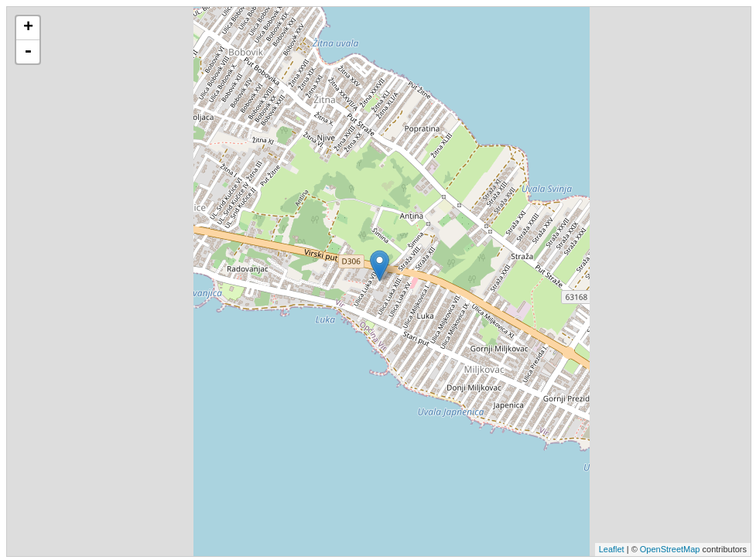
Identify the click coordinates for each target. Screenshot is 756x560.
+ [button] (28, 28)
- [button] (28, 52)
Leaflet (612, 549)
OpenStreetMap (670, 549)
